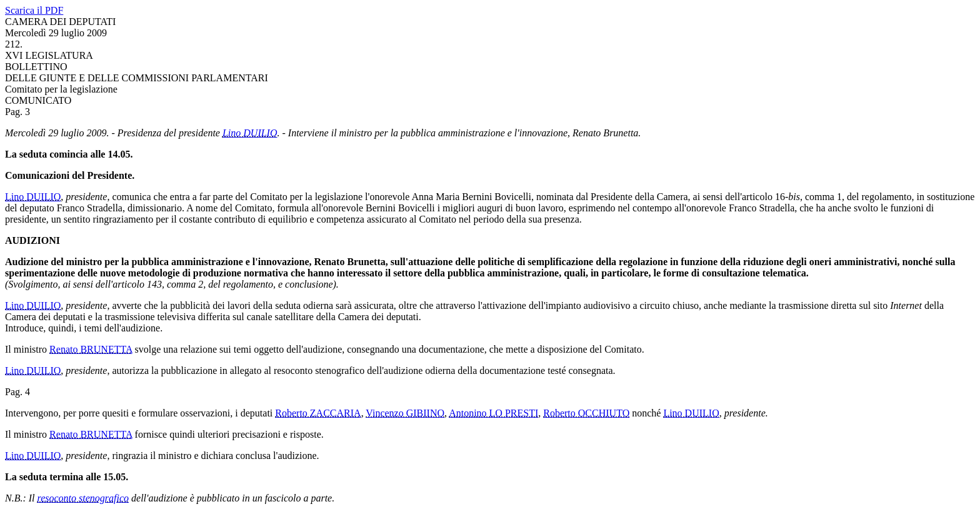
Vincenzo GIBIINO (405, 413)
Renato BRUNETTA (91, 349)
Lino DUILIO (250, 133)
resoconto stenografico (83, 498)
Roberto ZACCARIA (318, 413)
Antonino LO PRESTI (493, 413)
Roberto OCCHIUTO (586, 413)
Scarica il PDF (34, 10)
